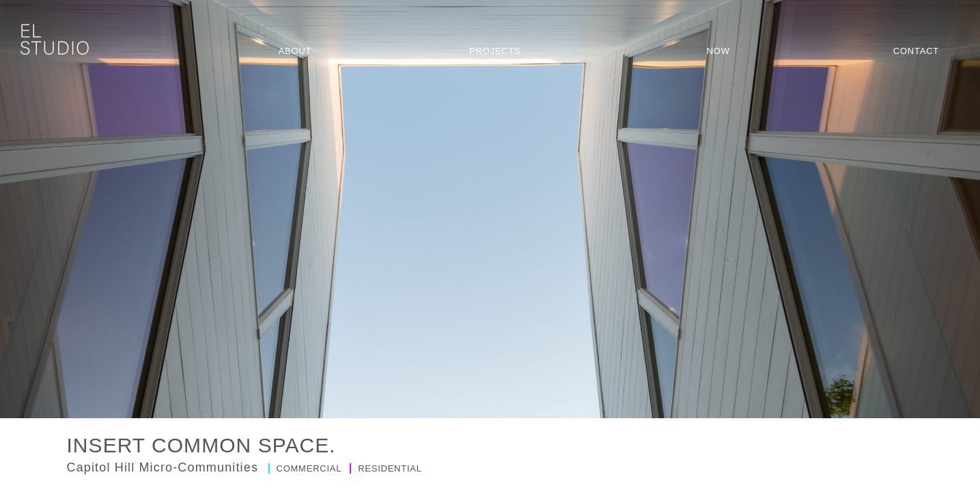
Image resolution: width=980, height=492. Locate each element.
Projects (495, 51)
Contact (916, 51)
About (295, 51)
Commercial (307, 468)
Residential (386, 468)
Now (718, 51)
